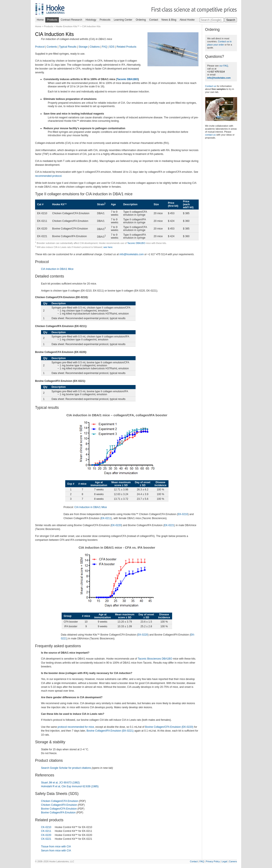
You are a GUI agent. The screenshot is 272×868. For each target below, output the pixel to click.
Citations (95, 47)
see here (108, 247)
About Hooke (187, 20)
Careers (233, 861)
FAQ (104, 47)
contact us (210, 135)
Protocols (105, 20)
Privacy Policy (213, 861)
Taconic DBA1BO (127, 79)
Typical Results (68, 47)
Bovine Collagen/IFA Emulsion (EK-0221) (110, 731)
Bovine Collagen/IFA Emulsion (58, 813)
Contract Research (71, 20)
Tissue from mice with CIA (56, 847)
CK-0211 (46, 831)
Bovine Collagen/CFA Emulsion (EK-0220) (169, 727)
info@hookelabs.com (132, 254)
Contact (154, 20)
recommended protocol (48, 176)
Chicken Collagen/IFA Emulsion (59, 805)
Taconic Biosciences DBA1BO (155, 659)
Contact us (211, 86)
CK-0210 (46, 827)
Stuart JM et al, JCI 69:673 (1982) (60, 783)
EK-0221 (169, 525)
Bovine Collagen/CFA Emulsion (59, 809)
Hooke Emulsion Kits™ (68, 26)
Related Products (126, 47)
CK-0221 (46, 839)
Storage (83, 47)
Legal (224, 861)
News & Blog (169, 20)
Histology (91, 20)
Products (52, 20)
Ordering (141, 20)
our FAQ (224, 66)
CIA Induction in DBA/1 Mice (57, 269)
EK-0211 (106, 518)
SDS (112, 47)
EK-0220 (116, 525)
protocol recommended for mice (76, 727)
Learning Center (123, 20)
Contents (52, 47)
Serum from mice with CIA (56, 851)
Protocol (40, 47)
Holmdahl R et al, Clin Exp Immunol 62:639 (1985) (70, 786)
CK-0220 (46, 835)
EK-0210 (183, 514)
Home (40, 20)
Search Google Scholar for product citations (66, 768)
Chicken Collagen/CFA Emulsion (60, 801)
